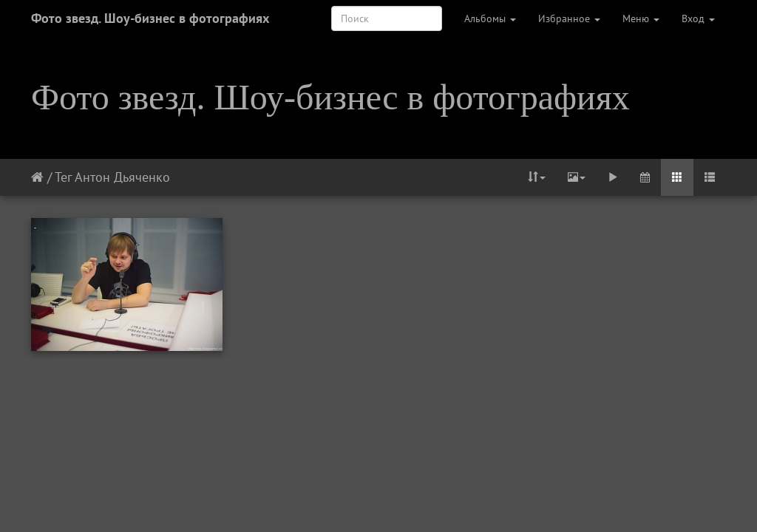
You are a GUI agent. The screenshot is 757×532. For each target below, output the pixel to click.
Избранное (569, 18)
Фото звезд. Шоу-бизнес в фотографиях (150, 18)
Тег (63, 177)
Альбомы (490, 18)
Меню (641, 18)
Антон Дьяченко (122, 177)
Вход (698, 18)
